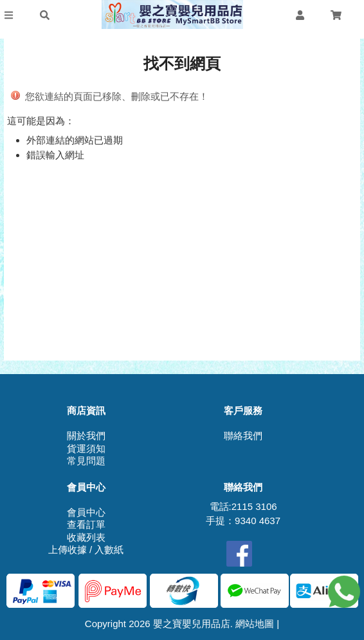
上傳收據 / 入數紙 (86, 550)
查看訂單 (86, 524)
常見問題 (86, 461)
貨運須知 (86, 448)
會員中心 (86, 512)
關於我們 (86, 436)
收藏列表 (86, 537)
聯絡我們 (243, 436)
